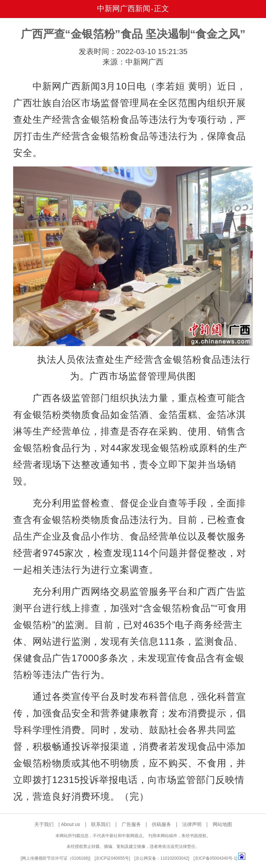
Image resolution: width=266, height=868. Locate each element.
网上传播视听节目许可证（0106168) (56, 858)
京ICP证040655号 (112, 858)
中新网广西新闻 (124, 8)
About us (70, 824)
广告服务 (131, 824)
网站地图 (222, 824)
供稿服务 (161, 824)
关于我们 (44, 824)
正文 (161, 8)
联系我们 (101, 824)
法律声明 (192, 824)
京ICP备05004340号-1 (215, 858)
